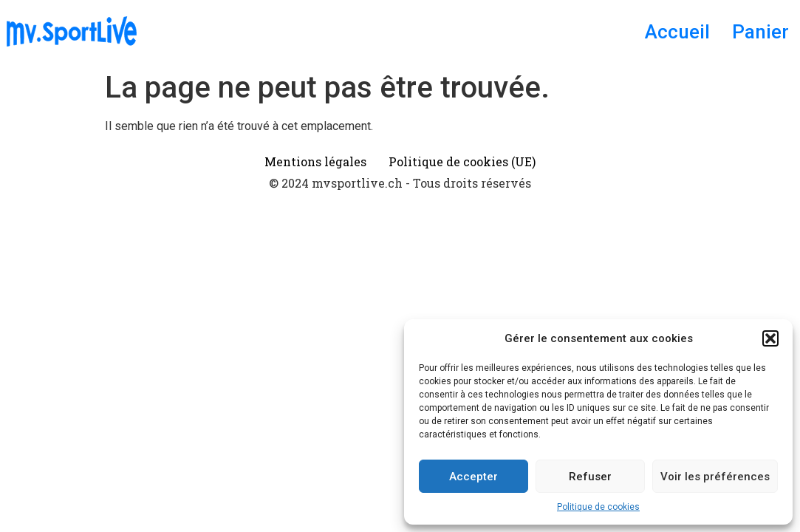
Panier (760, 32)
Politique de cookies (598, 507)
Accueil (677, 32)
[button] (770, 338)
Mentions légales (315, 161)
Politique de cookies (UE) (462, 161)
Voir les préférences (715, 477)
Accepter (473, 477)
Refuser (590, 477)
